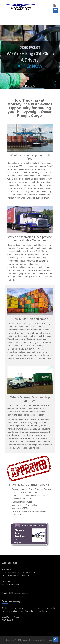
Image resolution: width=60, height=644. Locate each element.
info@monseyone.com (18, 593)
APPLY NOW (30, 66)
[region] (30, 57)
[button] (30, 57)
